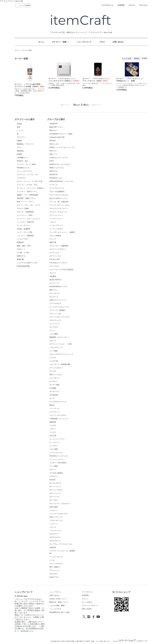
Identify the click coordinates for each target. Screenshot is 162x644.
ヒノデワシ (54, 446)
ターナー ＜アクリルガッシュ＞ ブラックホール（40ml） (97, 80)
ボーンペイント (55, 487)
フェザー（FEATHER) (58, 463)
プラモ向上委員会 (56, 473)
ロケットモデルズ (56, 564)
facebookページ (27, 631)
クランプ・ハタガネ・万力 (27, 185)
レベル (52, 560)
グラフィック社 (55, 314)
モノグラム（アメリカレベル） (61, 544)
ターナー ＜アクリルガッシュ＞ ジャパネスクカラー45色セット (63, 80)
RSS (84, 609)
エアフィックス (55, 256)
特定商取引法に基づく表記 (60, 612)
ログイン (132, 5)
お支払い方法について (58, 599)
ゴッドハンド (54, 324)
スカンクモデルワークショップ (61, 354)
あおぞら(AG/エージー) (58, 198)
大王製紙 (53, 388)
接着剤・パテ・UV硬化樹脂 (27, 195)
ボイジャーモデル (56, 490)
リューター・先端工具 (25, 222)
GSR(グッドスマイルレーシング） (62, 147)
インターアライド (56, 225)
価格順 (137, 58)
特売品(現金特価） (24, 266)
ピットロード (54, 442)
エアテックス (54, 253)
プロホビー (54, 476)
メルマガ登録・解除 (57, 606)
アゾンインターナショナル (60, 205)
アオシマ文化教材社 (57, 192)
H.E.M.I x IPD (54, 259)
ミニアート (54, 524)
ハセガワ (53, 425)
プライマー (21, 137)
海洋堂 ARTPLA (55, 280)
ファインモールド (56, 453)
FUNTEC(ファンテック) (58, 456)
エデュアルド (54, 266)
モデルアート (54, 534)
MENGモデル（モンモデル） (60, 164)
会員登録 (121, 5)
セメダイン (54, 381)
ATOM (89, 609)
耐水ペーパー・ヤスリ (25, 202)
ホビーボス (54, 500)
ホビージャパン (55, 493)
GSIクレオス (54, 144)
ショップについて (84, 42)
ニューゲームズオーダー (59, 514)
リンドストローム (56, 557)
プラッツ (53, 470)
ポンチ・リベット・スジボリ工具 (30, 181)
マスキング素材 (23, 208)
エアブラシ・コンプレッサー (28, 175)
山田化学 (53, 547)
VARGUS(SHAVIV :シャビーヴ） (62, 181)
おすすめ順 (127, 58)
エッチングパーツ (24, 225)
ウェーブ (53, 239)
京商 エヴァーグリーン (58, 300)
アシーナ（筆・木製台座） (60, 202)
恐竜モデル (21, 256)
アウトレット (54, 570)
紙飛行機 (20, 259)
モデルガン (54, 574)
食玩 (19, 127)
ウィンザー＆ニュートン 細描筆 (62, 232)
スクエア (53, 358)
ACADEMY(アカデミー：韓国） (61, 134)
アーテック (54, 185)
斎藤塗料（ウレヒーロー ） (60, 337)
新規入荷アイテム (56, 127)
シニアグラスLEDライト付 (27, 263)
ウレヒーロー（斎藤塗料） (60, 246)
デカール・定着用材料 (25, 212)
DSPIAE (52, 141)
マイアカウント (107, 5)
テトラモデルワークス (58, 402)
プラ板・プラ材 (23, 253)
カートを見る (87, 602)
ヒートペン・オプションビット (29, 219)
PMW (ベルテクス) (56, 168)
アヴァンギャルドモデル (59, 195)
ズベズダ (53, 371)
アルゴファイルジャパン (59, 208)
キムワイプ (54, 297)
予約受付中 (54, 124)
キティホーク (54, 293)
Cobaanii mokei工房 (57, 137)
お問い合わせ (118, 42)
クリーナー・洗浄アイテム (27, 192)
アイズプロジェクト (57, 188)
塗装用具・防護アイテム (26, 198)
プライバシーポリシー (90, 606)
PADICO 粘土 (23, 161)
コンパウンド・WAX (25, 215)
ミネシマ (53, 527)
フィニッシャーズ (56, 459)
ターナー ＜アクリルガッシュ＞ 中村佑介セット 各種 (131, 80)
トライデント (54, 412)
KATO (52, 161)
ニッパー (20, 130)
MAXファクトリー (56, 517)
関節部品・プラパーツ (25, 144)
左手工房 (53, 436)
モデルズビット (55, 541)
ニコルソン (54, 510)
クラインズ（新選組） (58, 310)
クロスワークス (55, 320)
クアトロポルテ (55, 303)
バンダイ (53, 432)
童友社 (52, 405)
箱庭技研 (53, 422)
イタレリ (53, 222)
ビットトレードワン (57, 439)
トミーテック (54, 409)
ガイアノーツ (54, 283)
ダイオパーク (54, 392)
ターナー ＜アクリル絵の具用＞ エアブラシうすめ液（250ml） (29, 85)
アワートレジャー (56, 215)
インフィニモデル (56, 229)
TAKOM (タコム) (56, 178)
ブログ (102, 42)
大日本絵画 (54, 395)
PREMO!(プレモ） (24, 168)
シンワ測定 (54, 351)
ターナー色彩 (27, 50)
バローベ (53, 429)
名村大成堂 (54, 507)
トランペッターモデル (58, 415)
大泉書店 (53, 276)
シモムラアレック (56, 347)
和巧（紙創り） (55, 567)
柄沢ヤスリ (54, 290)
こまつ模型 (54, 334)
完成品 (19, 124)
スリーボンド (54, 378)
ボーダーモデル (55, 483)
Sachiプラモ (54, 577)
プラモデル (21, 178)
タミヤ (52, 398)
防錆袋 (19, 154)
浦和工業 (53, 242)
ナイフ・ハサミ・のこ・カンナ (29, 205)
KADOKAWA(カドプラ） (59, 287)
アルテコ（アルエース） (59, 212)
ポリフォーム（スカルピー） (60, 503)
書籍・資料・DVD (24, 246)
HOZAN (52, 480)
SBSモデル (54, 171)
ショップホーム (55, 592)
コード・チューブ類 (24, 232)
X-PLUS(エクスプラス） (59, 263)
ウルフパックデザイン (58, 249)
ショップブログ (55, 609)
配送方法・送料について (59, 602)
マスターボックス (56, 520)
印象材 (19, 141)
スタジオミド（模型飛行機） (60, 364)
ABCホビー (54, 130)
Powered (130, 641)
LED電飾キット (23, 158)
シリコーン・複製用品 (25, 236)
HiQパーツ (53, 154)
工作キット (21, 249)
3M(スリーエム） (56, 375)
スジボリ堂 (54, 361)
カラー (19, 147)
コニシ (52, 330)
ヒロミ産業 (54, 449)
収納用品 (20, 151)
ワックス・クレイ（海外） (27, 164)
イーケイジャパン (56, 219)
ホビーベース (54, 497)
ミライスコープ (55, 531)
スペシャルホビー (56, 368)
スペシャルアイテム (24, 171)
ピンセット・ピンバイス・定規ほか (30, 188)
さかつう (53, 341)
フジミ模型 (54, 466)
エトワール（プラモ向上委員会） (62, 270)
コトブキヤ (54, 327)
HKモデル (53, 151)
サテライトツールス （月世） (61, 344)
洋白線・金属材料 (24, 229)
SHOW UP (53, 175)
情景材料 (20, 242)
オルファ (53, 273)
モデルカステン (55, 537)
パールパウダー (23, 239)
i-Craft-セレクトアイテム (59, 158)
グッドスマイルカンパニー (60, 307)
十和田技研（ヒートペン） (60, 419)
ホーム (41, 42)
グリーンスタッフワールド (60, 317)
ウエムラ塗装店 (55, 236)
